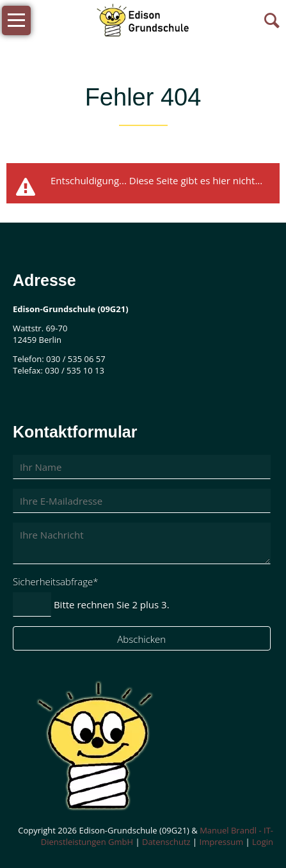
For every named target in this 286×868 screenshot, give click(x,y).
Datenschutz (166, 842)
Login (263, 842)
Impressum (222, 842)
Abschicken (141, 639)
